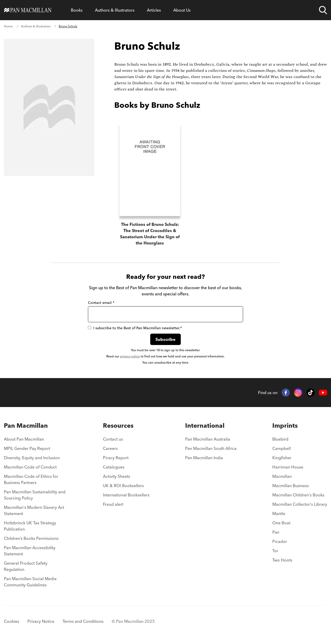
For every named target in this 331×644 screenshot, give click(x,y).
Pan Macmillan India (204, 458)
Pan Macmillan (26, 426)
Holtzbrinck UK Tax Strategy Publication (30, 526)
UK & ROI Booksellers (123, 486)
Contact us (113, 439)
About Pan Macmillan (24, 439)
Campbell (281, 448)
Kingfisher (282, 458)
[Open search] (323, 10)
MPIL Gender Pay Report (27, 448)
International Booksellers (126, 495)
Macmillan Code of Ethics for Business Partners (31, 479)
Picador (280, 541)
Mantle (279, 513)
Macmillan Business (291, 486)
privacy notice (130, 356)
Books (77, 10)
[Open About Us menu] (182, 10)
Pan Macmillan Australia (208, 439)
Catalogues (114, 467)
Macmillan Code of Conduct (30, 467)
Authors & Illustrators (115, 10)
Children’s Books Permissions (31, 538)
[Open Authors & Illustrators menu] (115, 10)
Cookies (12, 621)
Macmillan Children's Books (298, 495)
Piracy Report (116, 458)
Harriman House (288, 467)
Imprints (285, 426)
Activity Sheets (116, 476)
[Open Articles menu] (154, 10)
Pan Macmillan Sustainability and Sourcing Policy (35, 495)
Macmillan (282, 476)
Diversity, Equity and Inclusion (32, 458)
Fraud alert (113, 504)
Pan (276, 532)
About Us (182, 10)
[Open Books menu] (77, 10)
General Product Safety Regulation (26, 566)
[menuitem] (36, 441)
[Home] (28, 10)
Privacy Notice (41, 621)
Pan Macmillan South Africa (211, 448)
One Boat (281, 523)
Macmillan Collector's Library (300, 504)
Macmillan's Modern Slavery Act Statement (34, 510)
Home (8, 26)
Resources (118, 426)
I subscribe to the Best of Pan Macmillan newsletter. (135, 328)
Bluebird (280, 439)
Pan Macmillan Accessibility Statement (30, 551)
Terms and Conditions (83, 621)
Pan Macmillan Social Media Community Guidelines (30, 582)
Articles (154, 10)
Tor (275, 551)
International (205, 426)
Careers (110, 448)
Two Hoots (282, 560)
